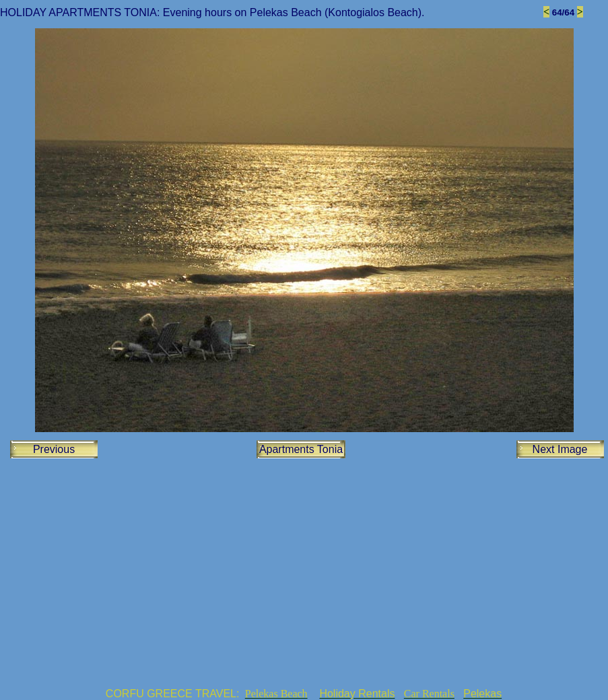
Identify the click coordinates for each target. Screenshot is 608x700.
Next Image (560, 449)
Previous (54, 449)
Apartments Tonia (301, 449)
